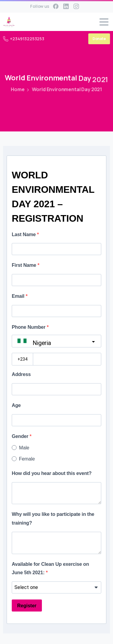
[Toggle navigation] (104, 22)
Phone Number (29, 327)
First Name (25, 265)
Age (16, 405)
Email (19, 296)
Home (17, 89)
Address (21, 374)
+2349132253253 (24, 39)
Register (27, 606)
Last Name (24, 234)
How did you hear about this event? (52, 473)
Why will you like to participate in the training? (53, 519)
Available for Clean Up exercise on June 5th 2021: (50, 569)
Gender (21, 436)
